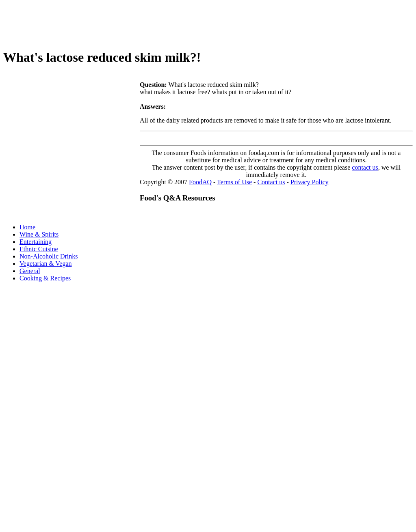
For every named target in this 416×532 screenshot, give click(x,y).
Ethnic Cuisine (39, 249)
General (30, 271)
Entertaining (36, 242)
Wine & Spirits (39, 234)
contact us (365, 167)
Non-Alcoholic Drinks (49, 256)
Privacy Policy (310, 182)
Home (27, 227)
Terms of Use (234, 182)
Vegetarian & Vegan (46, 264)
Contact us (271, 182)
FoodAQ (200, 182)
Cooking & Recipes (45, 278)
